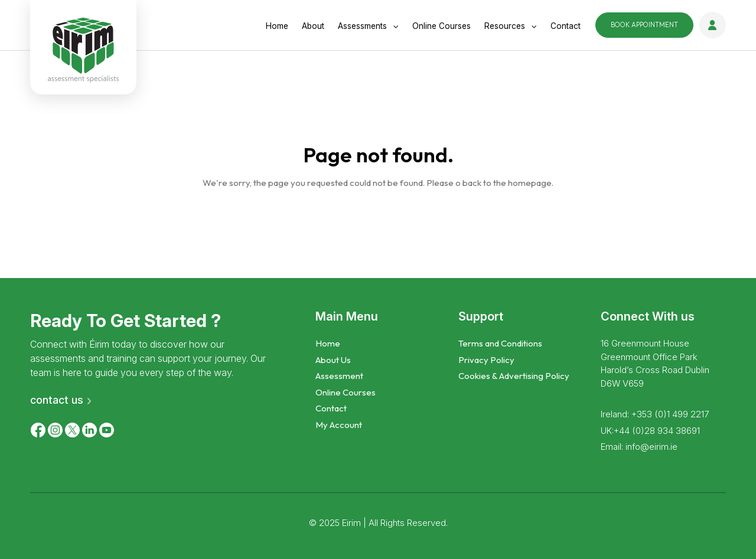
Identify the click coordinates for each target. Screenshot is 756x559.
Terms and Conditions (500, 343)
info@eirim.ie (651, 447)
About (313, 26)
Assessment (339, 376)
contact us (57, 400)
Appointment (644, 25)
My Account (339, 425)
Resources (505, 26)
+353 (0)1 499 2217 (670, 414)
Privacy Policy (486, 360)
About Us (333, 360)
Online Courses (346, 392)
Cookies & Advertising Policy (514, 376)
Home (277, 26)
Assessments (362, 26)
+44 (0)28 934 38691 (657, 431)
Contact (566, 26)
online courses (441, 26)
